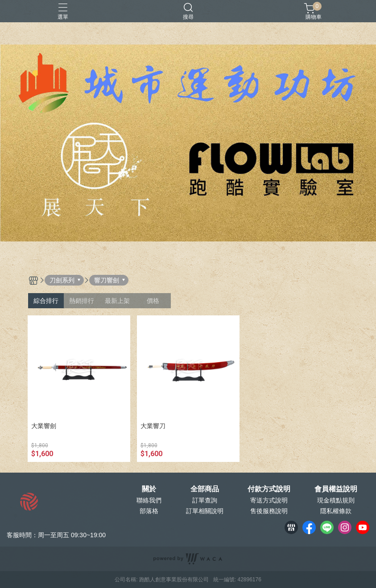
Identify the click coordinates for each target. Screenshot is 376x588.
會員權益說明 (336, 489)
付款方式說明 (269, 489)
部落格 (149, 511)
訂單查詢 (205, 500)
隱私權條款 (336, 511)
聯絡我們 (149, 500)
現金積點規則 (336, 500)
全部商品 (205, 489)
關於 (149, 489)
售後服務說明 (269, 511)
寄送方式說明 (269, 500)
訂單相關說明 (205, 511)
